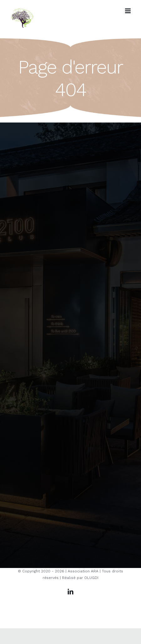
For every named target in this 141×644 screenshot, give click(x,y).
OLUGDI (91, 578)
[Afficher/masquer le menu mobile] (128, 11)
